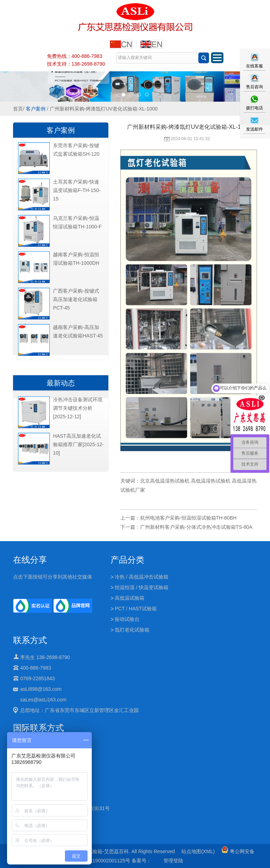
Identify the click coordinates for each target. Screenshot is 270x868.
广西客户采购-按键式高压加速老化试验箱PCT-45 (76, 299)
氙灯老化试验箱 (132, 630)
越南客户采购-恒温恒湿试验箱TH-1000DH (76, 259)
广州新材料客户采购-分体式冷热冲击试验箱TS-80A (196, 527)
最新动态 (61, 383)
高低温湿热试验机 (211, 481)
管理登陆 (173, 861)
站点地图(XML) (198, 851)
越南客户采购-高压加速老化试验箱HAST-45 (78, 331)
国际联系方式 (38, 728)
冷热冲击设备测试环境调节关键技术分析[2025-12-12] (78, 408)
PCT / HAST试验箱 (136, 609)
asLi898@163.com (41, 689)
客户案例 (36, 109)
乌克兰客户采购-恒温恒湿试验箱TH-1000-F (77, 222)
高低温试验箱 (130, 598)
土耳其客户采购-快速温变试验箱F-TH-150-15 (77, 190)
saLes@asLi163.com (43, 700)
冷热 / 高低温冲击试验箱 (142, 577)
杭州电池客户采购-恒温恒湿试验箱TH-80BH (188, 518)
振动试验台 (127, 619)
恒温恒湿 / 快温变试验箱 (142, 587)
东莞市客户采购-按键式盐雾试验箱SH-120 (76, 150)
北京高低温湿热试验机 (165, 481)
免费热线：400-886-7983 (75, 56)
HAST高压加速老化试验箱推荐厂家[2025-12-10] (78, 444)
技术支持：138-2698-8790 (76, 64)
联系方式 (30, 640)
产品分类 (127, 560)
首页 (18, 109)
